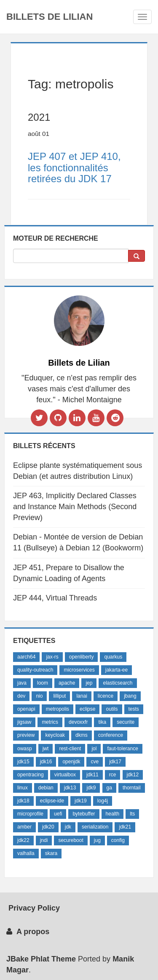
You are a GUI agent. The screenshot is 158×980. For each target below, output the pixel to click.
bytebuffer (84, 814)
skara (51, 853)
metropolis (58, 709)
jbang (130, 696)
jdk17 (115, 762)
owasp (25, 749)
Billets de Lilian (50, 17)
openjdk (71, 762)
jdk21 (125, 827)
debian (46, 788)
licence (106, 696)
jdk (68, 827)
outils (112, 709)
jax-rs (52, 657)
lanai (82, 696)
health (113, 814)
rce (113, 775)
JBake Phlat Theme (41, 959)
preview (26, 735)
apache (67, 683)
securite (126, 722)
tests (134, 709)
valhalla (26, 853)
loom (43, 683)
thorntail (132, 788)
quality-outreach (35, 670)
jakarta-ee (116, 670)
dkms (82, 735)
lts (132, 814)
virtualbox (65, 775)
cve (95, 762)
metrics (50, 722)
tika (102, 722)
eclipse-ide (52, 801)
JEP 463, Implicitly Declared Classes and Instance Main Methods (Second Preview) (75, 506)
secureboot (71, 840)
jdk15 (23, 762)
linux (23, 788)
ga (109, 788)
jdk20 (48, 827)
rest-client (70, 749)
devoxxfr (78, 722)
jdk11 (92, 775)
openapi (26, 709)
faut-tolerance (122, 749)
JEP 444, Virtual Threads (55, 598)
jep (89, 683)
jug (97, 840)
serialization (95, 827)
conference (111, 735)
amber (24, 827)
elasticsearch (118, 683)
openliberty (82, 657)
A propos (28, 932)
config (118, 840)
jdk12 (133, 775)
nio (39, 696)
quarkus (113, 657)
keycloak (55, 735)
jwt (46, 749)
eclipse (87, 709)
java (22, 683)
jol (94, 749)
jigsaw (24, 722)
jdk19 (81, 801)
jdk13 (70, 788)
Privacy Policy (33, 908)
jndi (44, 840)
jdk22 (23, 840)
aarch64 (26, 657)
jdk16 (46, 762)
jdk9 (91, 788)
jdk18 (23, 801)
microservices (79, 670)
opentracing (31, 775)
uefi (58, 814)
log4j (103, 801)
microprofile (30, 814)
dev (21, 696)
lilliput (59, 696)
